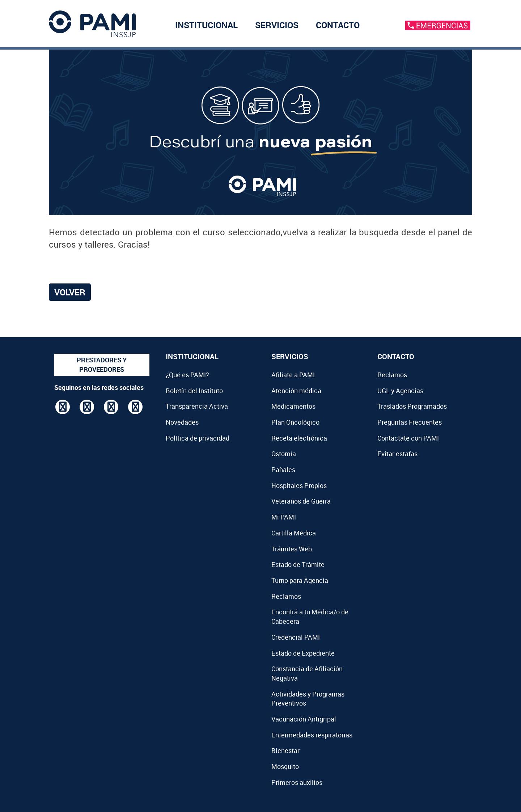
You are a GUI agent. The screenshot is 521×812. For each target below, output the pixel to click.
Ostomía (284, 454)
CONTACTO (338, 25)
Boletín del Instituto (194, 391)
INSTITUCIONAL (206, 25)
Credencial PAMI (296, 637)
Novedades (182, 422)
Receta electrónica (299, 438)
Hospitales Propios (299, 485)
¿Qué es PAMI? (187, 375)
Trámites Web (292, 549)
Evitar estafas (397, 454)
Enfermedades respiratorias (312, 735)
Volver (70, 292)
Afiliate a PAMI (293, 375)
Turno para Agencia (300, 580)
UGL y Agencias (400, 391)
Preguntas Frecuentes (410, 422)
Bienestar (285, 750)
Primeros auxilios (297, 782)
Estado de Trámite (298, 564)
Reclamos (286, 596)
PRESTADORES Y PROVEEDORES (102, 365)
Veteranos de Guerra (301, 501)
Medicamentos (293, 406)
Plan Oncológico (295, 422)
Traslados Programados (412, 406)
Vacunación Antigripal (304, 719)
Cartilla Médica (294, 533)
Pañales (283, 470)
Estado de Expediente (303, 653)
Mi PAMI (284, 517)
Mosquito (285, 766)
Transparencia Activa (197, 406)
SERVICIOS (277, 25)
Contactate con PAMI (408, 438)
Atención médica (296, 391)
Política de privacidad (198, 438)
